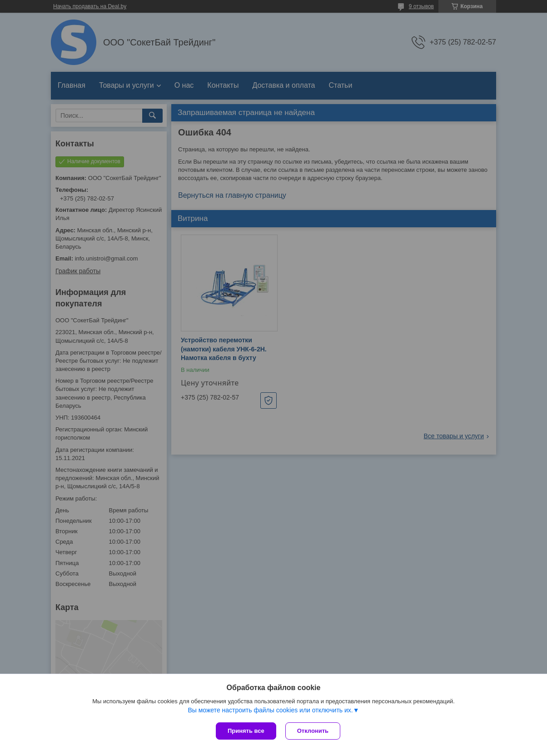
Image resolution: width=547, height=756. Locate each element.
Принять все (246, 731)
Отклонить (313, 731)
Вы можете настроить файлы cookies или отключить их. (270, 710)
